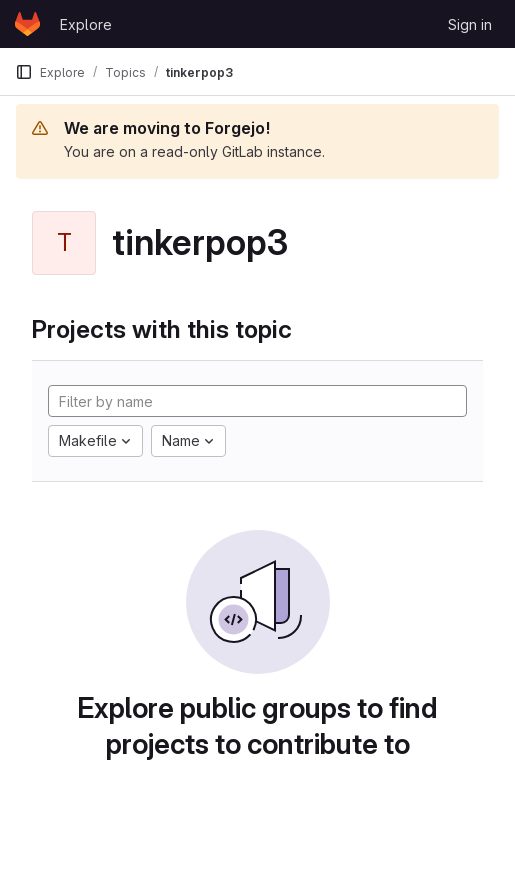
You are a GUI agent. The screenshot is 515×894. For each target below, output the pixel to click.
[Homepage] (27, 24)
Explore (86, 24)
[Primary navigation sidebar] (24, 72)
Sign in (470, 24)
